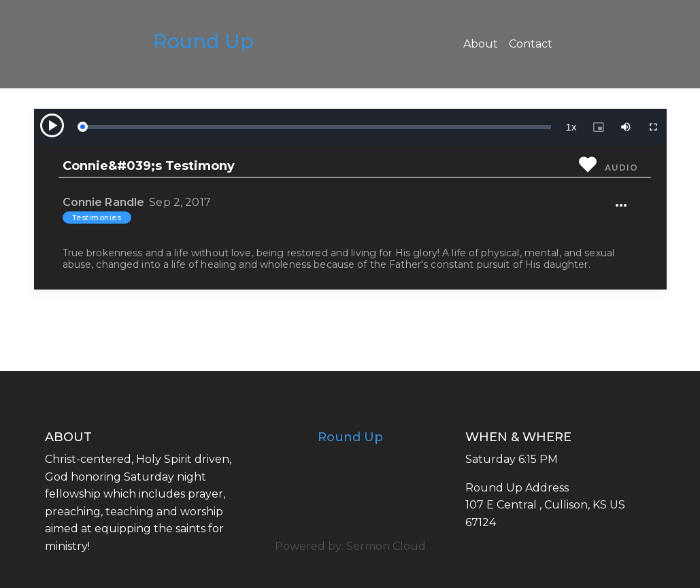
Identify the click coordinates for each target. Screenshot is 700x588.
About (481, 44)
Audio (621, 168)
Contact (531, 44)
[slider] (316, 127)
